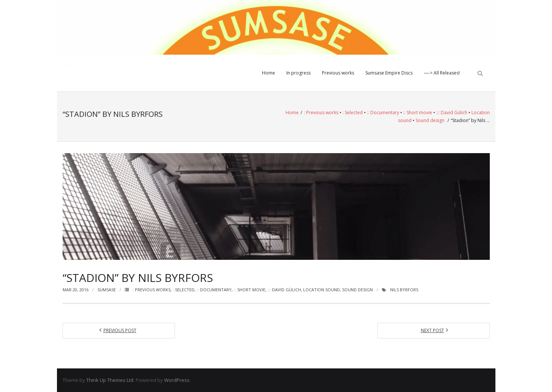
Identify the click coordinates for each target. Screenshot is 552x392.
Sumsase (107, 290)
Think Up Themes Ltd (110, 380)
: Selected (353, 113)
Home (269, 73)
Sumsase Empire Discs (389, 73)
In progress (298, 73)
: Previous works (321, 113)
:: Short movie (418, 113)
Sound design (430, 120)
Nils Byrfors (404, 290)
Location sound (322, 290)
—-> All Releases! (442, 73)
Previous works (338, 73)
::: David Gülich (452, 113)
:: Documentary (383, 113)
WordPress (177, 380)
